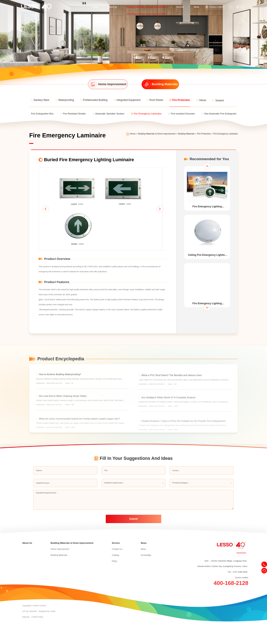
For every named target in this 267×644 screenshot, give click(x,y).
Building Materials (188, 134)
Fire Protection (205, 134)
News (197, 5)
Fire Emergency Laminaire (227, 134)
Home (100, 5)
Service (181, 5)
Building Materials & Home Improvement (150, 5)
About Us (117, 5)
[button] (40, 216)
